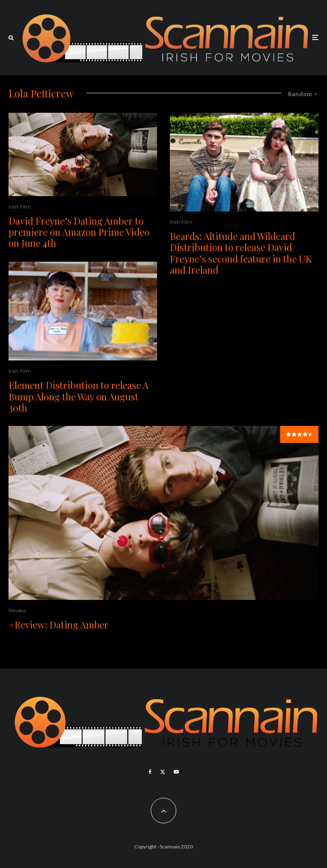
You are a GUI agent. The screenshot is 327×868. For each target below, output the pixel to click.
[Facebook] (150, 772)
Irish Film (20, 207)
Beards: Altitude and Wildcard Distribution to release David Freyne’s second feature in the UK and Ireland (241, 253)
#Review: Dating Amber (59, 625)
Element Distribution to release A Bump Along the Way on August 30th (79, 396)
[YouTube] (176, 772)
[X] (163, 772)
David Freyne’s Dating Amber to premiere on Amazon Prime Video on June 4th (79, 232)
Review (17, 610)
